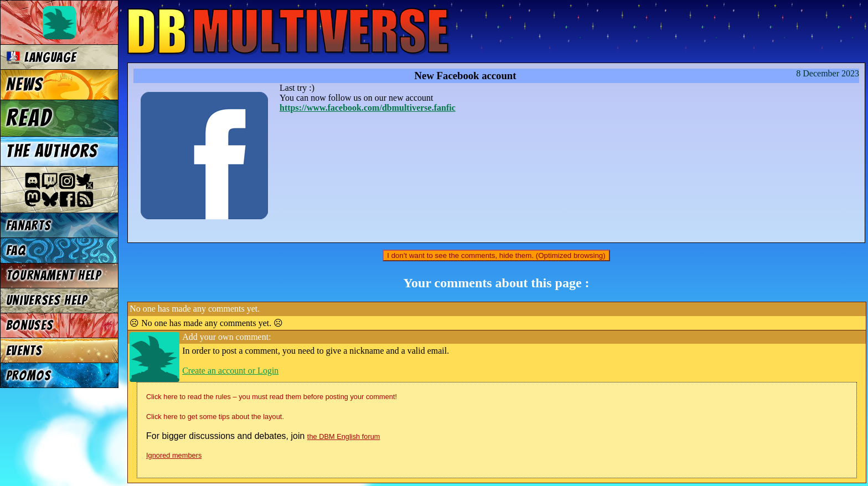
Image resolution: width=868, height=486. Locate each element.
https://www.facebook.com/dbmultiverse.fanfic (368, 108)
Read (29, 118)
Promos (29, 376)
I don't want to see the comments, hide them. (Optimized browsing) (496, 255)
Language (41, 57)
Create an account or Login (230, 371)
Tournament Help (54, 275)
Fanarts (29, 226)
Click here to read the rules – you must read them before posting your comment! (272, 397)
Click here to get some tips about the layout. (215, 417)
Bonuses (30, 325)
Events (24, 351)
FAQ (16, 250)
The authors (52, 151)
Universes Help (47, 300)
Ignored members (174, 455)
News (25, 85)
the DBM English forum (344, 436)
